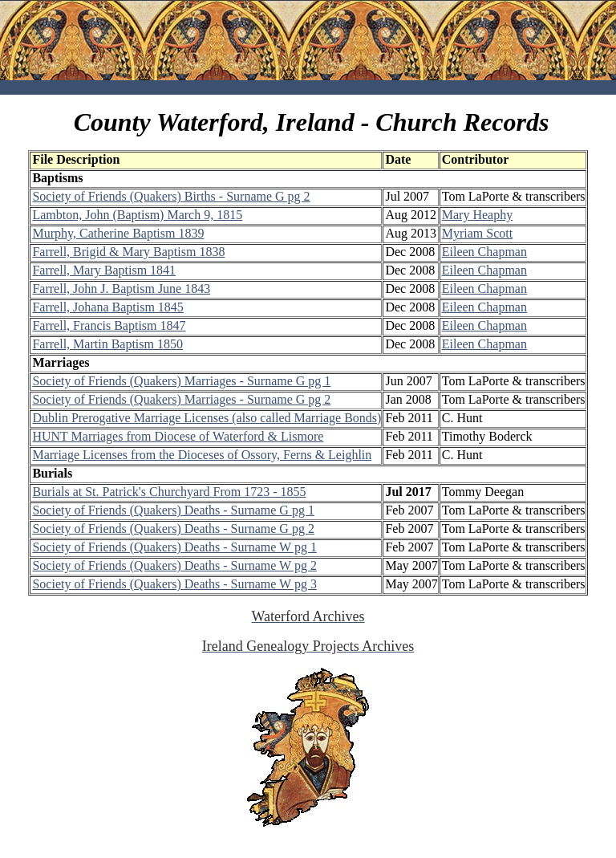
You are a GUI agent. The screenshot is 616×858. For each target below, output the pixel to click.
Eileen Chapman (484, 252)
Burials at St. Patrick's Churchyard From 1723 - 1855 (169, 492)
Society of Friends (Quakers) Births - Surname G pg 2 (171, 196)
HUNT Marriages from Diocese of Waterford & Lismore (178, 436)
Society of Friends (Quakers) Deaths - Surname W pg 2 (174, 565)
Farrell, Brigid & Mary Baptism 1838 (128, 252)
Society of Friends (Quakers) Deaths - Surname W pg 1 (174, 547)
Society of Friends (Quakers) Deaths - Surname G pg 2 (173, 529)
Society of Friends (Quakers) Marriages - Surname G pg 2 (181, 399)
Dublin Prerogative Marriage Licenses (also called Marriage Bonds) (207, 418)
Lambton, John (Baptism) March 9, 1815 (137, 215)
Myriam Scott (477, 233)
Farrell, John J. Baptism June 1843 (121, 289)
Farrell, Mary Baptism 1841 (104, 270)
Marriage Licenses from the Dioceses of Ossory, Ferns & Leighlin (202, 455)
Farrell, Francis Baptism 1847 (109, 325)
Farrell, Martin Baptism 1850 (107, 344)
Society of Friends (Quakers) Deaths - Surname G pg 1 (173, 510)
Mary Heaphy (477, 215)
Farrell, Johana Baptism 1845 (107, 307)
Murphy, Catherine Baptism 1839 (118, 233)
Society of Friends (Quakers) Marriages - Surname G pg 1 (181, 381)
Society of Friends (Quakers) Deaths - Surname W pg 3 (174, 584)
